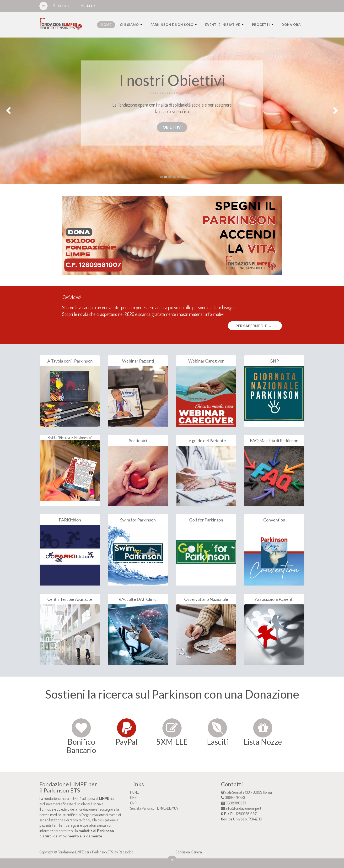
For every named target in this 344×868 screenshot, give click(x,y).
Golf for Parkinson (206, 520)
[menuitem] (106, 25)
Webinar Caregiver (206, 361)
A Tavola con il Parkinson (70, 361)
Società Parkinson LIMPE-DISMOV (154, 808)
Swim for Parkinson (138, 520)
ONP (133, 797)
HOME (134, 792)
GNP (274, 361)
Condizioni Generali (189, 852)
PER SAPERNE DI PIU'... (65, 80)
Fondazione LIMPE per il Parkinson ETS (86, 852)
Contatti (62, 5)
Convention (274, 520)
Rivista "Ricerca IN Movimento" (70, 468)
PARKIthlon (70, 520)
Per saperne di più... (255, 326)
